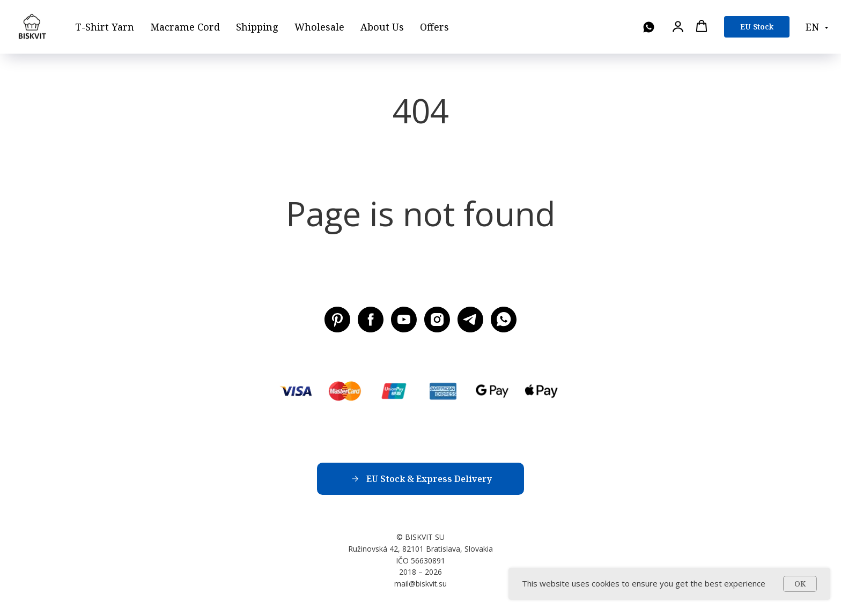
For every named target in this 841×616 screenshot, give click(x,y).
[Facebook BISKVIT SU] (371, 320)
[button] (678, 26)
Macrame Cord (185, 27)
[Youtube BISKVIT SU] (404, 320)
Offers (434, 27)
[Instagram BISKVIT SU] (437, 320)
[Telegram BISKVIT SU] (470, 320)
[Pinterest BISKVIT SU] (337, 320)
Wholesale (319, 27)
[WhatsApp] (649, 27)
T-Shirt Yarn (105, 27)
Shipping (257, 27)
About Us (382, 27)
